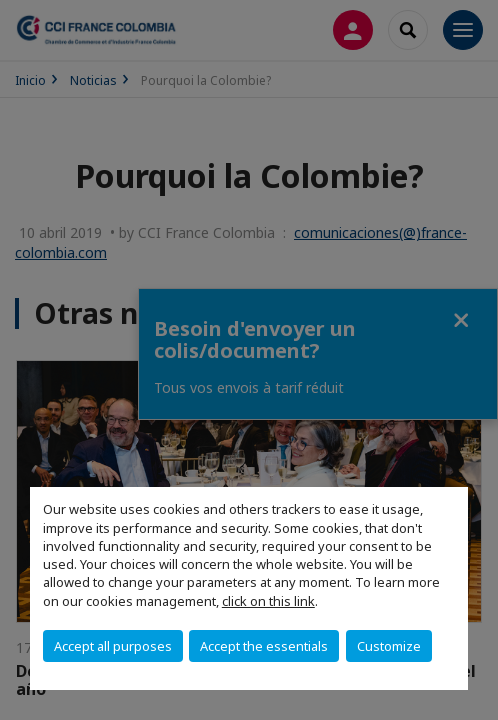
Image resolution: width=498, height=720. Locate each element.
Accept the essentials (264, 646)
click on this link (268, 601)
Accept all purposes (113, 646)
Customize (389, 646)
